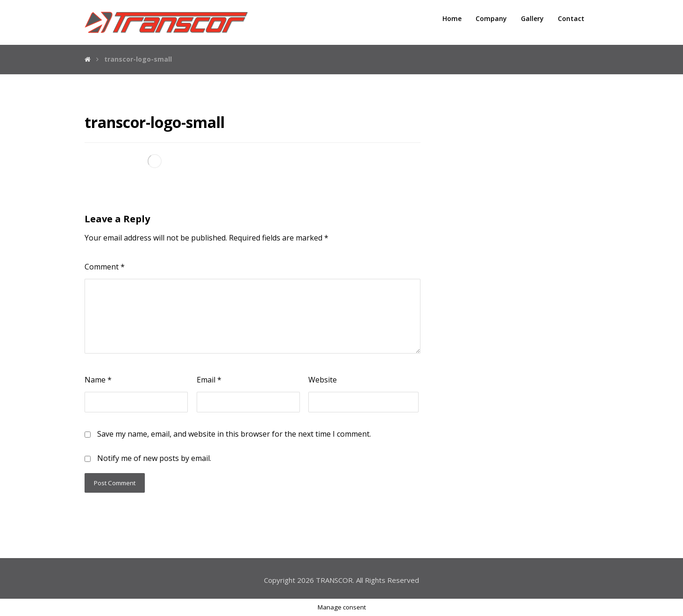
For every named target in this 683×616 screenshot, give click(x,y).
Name (98, 380)
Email (209, 380)
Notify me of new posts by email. (154, 458)
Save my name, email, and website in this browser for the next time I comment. (234, 434)
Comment (105, 267)
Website (323, 380)
